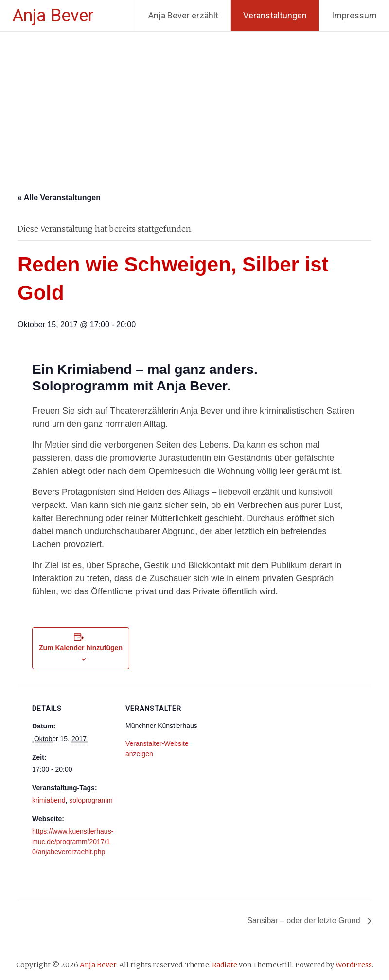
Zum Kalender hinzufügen (81, 648)
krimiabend (49, 800)
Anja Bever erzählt (183, 15)
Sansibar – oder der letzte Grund (305, 921)
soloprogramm (91, 800)
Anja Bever (53, 16)
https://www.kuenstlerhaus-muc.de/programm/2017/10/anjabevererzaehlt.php (73, 842)
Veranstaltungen (275, 15)
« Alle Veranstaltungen (59, 197)
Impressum (354, 15)
